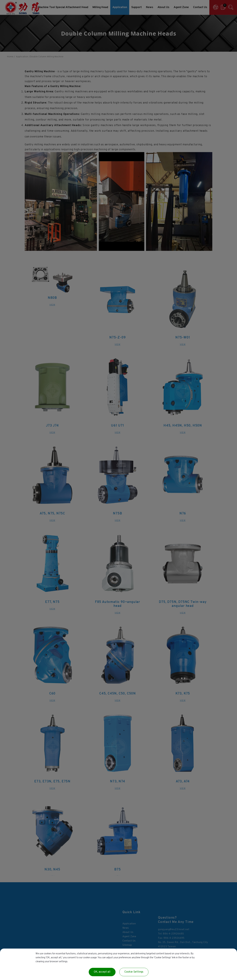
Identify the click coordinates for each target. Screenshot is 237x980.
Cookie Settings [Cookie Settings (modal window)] (134, 972)
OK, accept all (102, 972)
